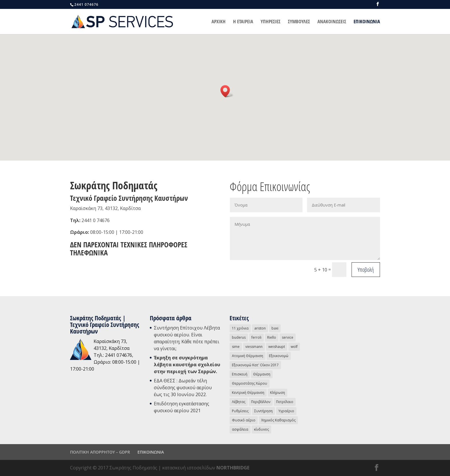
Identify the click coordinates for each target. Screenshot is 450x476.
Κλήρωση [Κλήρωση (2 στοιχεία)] (278, 393)
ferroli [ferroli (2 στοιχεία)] (256, 337)
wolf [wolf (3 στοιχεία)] (294, 347)
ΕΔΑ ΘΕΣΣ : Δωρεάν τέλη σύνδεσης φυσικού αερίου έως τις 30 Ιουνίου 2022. (183, 388)
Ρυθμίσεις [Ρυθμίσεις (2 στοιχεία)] (240, 411)
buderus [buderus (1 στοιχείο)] (239, 337)
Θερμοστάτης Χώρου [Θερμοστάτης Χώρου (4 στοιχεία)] (250, 383)
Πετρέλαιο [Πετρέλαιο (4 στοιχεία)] (285, 402)
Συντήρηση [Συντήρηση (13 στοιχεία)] (263, 411)
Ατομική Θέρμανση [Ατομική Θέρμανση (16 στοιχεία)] (248, 356)
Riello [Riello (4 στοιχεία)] (272, 337)
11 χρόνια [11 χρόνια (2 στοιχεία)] (240, 328)
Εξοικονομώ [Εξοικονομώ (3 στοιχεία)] (279, 356)
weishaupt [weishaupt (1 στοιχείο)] (277, 347)
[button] (227, 91)
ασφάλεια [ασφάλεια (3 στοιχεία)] (240, 429)
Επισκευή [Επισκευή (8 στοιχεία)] (240, 374)
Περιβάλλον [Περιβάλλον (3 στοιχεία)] (261, 402)
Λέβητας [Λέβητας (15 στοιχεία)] (239, 402)
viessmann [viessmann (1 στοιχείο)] (254, 347)
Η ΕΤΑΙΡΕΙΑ (243, 22)
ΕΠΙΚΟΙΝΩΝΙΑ (367, 22)
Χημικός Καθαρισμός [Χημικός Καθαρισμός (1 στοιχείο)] (278, 420)
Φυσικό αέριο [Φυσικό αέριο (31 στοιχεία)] (244, 420)
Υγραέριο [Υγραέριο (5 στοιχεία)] (286, 411)
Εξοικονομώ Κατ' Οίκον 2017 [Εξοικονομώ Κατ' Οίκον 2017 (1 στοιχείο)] (255, 365)
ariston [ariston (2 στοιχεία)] (260, 328)
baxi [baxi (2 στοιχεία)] (275, 328)
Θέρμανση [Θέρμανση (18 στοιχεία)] (262, 374)
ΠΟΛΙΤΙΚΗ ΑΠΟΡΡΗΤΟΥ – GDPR (100, 452)
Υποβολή (366, 270)
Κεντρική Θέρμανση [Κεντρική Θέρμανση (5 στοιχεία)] (248, 393)
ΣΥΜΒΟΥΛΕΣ (299, 22)
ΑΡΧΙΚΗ (219, 22)
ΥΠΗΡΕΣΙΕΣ (270, 22)
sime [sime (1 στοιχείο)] (236, 347)
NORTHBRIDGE (233, 468)
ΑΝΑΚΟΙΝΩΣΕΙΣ (332, 22)
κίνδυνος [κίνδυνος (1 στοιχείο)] (261, 429)
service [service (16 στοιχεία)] (288, 337)
